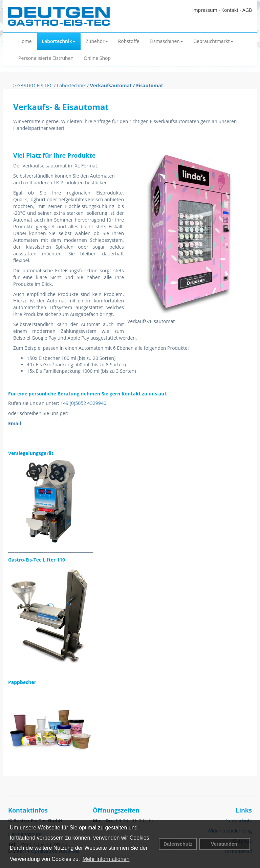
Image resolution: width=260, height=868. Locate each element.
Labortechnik (59, 41)
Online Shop (97, 58)
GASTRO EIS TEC (35, 85)
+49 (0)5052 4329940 (83, 403)
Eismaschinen (166, 41)
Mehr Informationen (106, 859)
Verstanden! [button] (225, 844)
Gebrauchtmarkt (213, 41)
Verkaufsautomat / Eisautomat (127, 85)
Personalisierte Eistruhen (46, 58)
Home (25, 41)
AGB (247, 10)
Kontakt (230, 10)
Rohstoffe (129, 41)
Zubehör (97, 41)
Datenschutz (178, 844)
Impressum (205, 10)
